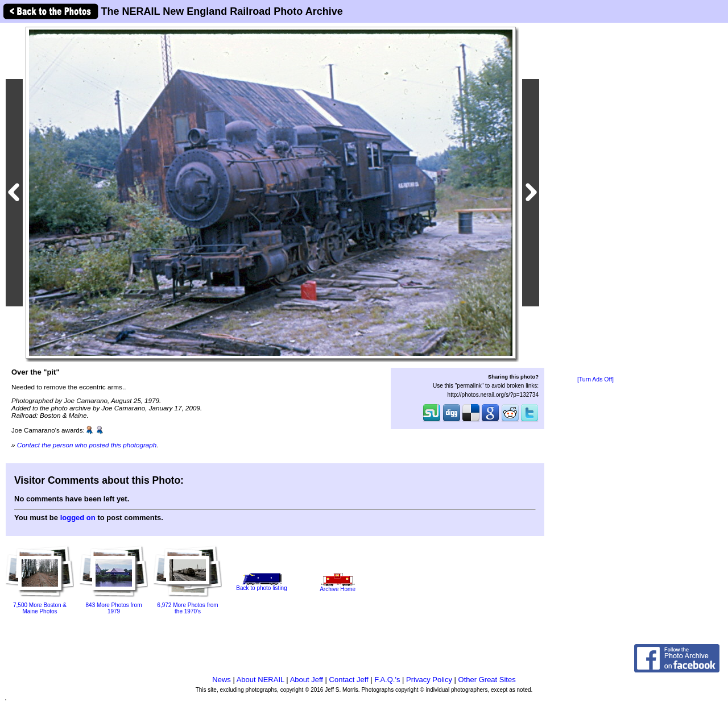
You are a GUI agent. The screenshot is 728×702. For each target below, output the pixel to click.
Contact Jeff (349, 680)
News (222, 680)
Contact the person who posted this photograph (87, 445)
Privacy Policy (429, 680)
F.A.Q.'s (387, 680)
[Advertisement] (595, 200)
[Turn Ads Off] (595, 379)
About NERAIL (260, 680)
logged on (78, 518)
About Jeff (307, 680)
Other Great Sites (487, 680)
